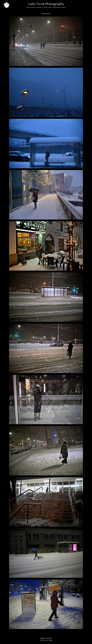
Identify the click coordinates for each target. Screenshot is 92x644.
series (50, 7)
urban (45, 7)
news (28, 7)
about (64, 7)
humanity (39, 7)
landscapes (57, 7)
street (33, 7)
